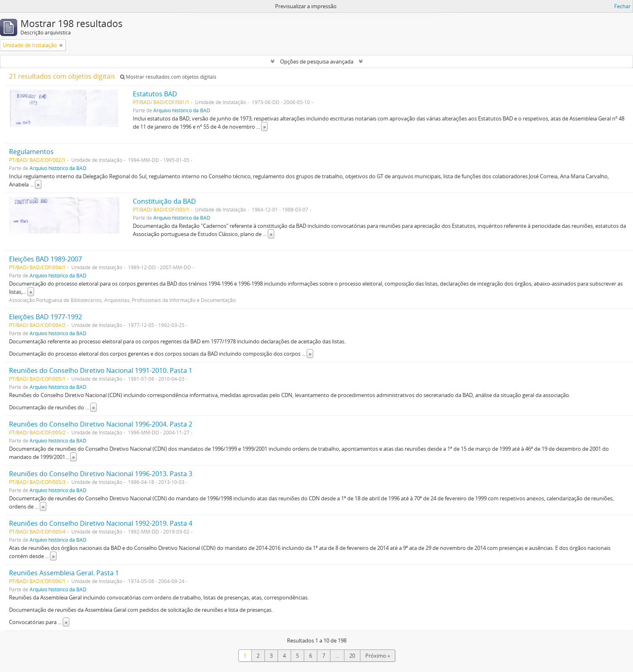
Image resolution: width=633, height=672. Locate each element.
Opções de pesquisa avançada (317, 61)
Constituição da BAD (164, 201)
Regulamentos (31, 152)
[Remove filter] (61, 45)
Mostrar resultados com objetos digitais (168, 77)
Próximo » (378, 656)
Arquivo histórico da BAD (182, 110)
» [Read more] (264, 127)
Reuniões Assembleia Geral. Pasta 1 (64, 573)
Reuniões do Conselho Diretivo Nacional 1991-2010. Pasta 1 (101, 370)
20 (352, 656)
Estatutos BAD (155, 94)
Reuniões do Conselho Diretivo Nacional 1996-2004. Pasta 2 (101, 424)
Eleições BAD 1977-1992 (46, 317)
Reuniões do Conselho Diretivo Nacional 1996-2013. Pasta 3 (101, 474)
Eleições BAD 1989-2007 (46, 259)
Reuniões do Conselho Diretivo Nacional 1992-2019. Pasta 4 (101, 523)
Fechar (622, 6)
